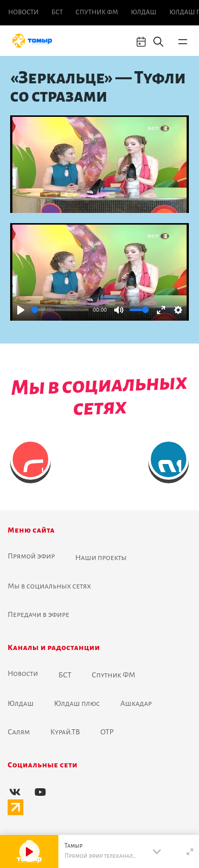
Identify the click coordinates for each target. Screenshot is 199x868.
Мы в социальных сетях (49, 586)
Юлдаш (144, 12)
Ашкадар (136, 703)
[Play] (21, 310)
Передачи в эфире (39, 614)
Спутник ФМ (97, 12)
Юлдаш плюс (77, 703)
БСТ (57, 12)
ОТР (107, 732)
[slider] (60, 310)
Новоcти (23, 12)
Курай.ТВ (65, 732)
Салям (19, 732)
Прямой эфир (31, 556)
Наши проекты (101, 557)
